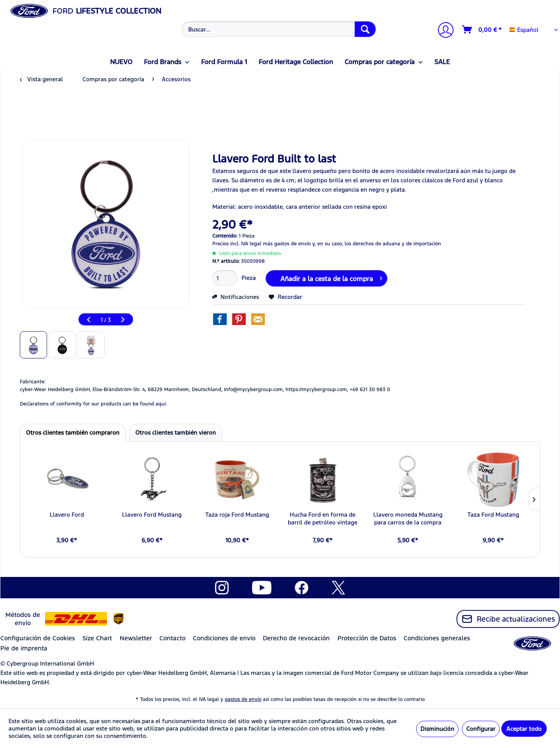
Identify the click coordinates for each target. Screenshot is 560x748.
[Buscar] (365, 29)
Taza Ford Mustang (493, 515)
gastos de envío (243, 699)
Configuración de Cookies (38, 638)
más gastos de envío (287, 244)
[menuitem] (278, 29)
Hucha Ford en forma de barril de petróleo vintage (323, 518)
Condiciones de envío (224, 638)
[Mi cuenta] (443, 31)
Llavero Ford (67, 515)
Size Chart (97, 638)
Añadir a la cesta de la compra (331, 278)
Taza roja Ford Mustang (237, 515)
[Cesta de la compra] (482, 30)
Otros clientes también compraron (73, 433)
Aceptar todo (524, 729)
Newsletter (136, 638)
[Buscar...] (279, 29)
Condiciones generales (437, 638)
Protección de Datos (367, 638)
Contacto (172, 638)
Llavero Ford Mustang (152, 515)
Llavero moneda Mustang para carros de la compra (408, 518)
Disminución (437, 729)
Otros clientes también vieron (176, 433)
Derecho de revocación (296, 638)
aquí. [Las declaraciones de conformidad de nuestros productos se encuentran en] (161, 404)
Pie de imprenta (24, 648)
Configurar (481, 729)
